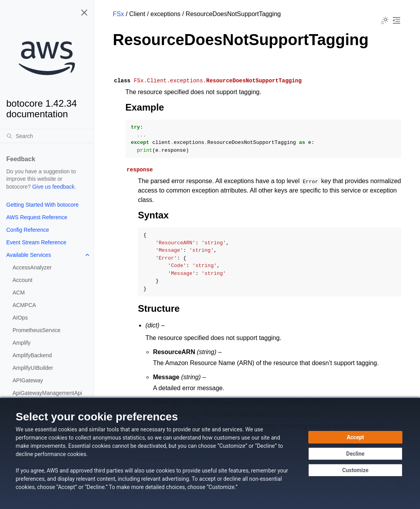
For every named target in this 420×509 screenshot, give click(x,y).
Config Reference (28, 230)
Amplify (22, 343)
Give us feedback (53, 187)
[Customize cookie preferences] (355, 470)
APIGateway (28, 380)
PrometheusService (36, 330)
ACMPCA (24, 305)
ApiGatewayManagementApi (47, 393)
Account (23, 280)
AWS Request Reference (37, 217)
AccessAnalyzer (32, 267)
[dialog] (210, 453)
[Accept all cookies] (355, 437)
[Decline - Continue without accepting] (355, 454)
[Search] (47, 136)
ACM (19, 293)
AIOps (20, 318)
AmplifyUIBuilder (33, 368)
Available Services (29, 255)
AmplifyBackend (32, 355)
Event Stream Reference (36, 242)
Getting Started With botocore (42, 205)
